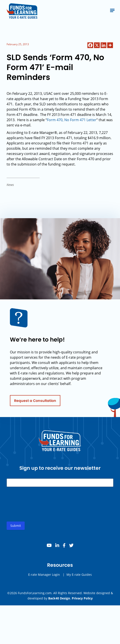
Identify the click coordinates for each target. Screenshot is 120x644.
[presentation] (40, 509)
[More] (110, 45)
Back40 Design (59, 598)
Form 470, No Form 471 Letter (72, 120)
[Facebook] (90, 45)
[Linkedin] (103, 45)
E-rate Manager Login (44, 576)
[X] (97, 45)
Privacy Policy (82, 598)
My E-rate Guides (79, 576)
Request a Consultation (35, 402)
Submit (16, 527)
